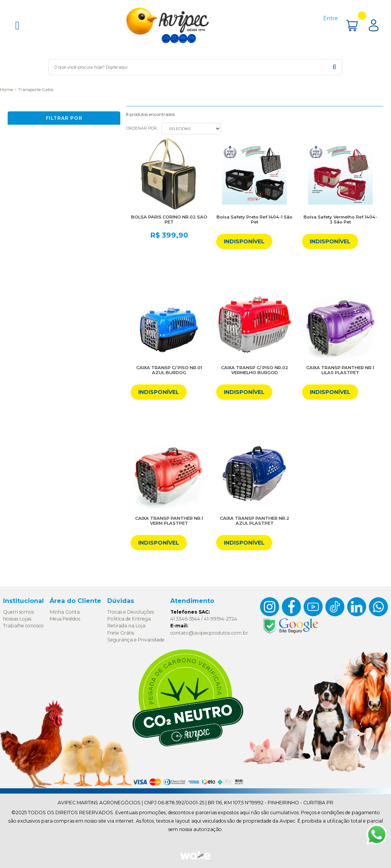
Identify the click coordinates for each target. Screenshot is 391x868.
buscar (334, 67)
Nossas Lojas (17, 619)
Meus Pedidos (65, 619)
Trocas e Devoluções (131, 612)
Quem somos (19, 612)
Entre (330, 18)
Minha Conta (65, 612)
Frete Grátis (121, 633)
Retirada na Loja (126, 626)
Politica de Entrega (129, 619)
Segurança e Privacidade (136, 640)
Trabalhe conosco (23, 626)
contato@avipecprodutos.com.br (209, 633)
